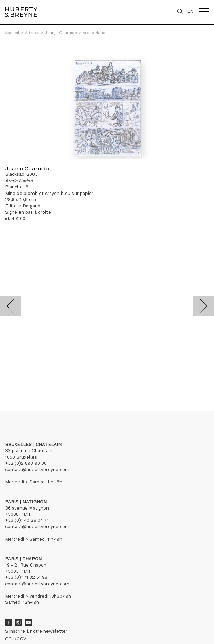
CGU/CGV (16, 639)
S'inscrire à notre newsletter (36, 631)
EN (190, 11)
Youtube (28, 622)
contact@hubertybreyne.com (37, 469)
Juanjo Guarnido (61, 33)
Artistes (32, 33)
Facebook (9, 622)
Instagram (18, 622)
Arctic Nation (95, 33)
